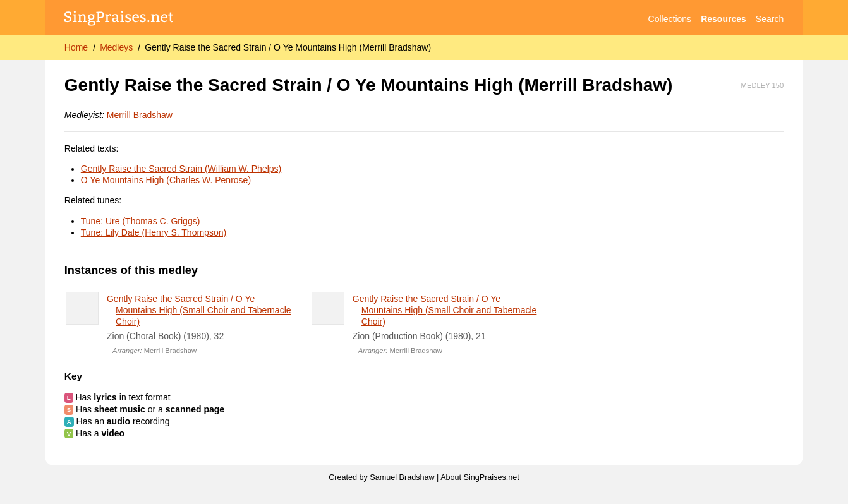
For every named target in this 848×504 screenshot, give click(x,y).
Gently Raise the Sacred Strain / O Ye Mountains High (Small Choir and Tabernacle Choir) (199, 310)
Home (76, 47)
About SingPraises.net (480, 477)
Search (770, 19)
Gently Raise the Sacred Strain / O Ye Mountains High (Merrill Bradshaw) (288, 47)
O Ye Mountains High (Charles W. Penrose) (166, 180)
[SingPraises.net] (119, 19)
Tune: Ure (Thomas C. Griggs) (141, 221)
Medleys (116, 47)
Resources (724, 19)
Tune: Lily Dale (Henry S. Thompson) (154, 232)
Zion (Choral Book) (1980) (158, 336)
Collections (670, 19)
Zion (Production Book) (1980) (412, 336)
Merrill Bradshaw (140, 115)
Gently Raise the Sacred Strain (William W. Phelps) (181, 169)
